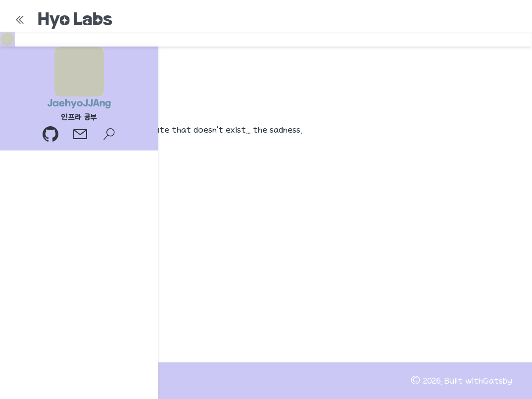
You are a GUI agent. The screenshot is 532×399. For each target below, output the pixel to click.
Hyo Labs (75, 19)
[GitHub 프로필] (51, 135)
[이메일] (81, 135)
